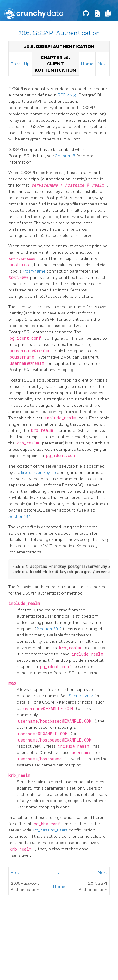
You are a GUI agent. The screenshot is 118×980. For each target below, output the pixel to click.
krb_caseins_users (50, 830)
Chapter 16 (65, 156)
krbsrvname (34, 271)
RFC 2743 (67, 95)
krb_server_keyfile (39, 472)
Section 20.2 (50, 629)
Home (87, 64)
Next (102, 64)
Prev (15, 64)
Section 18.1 (20, 517)
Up (27, 64)
